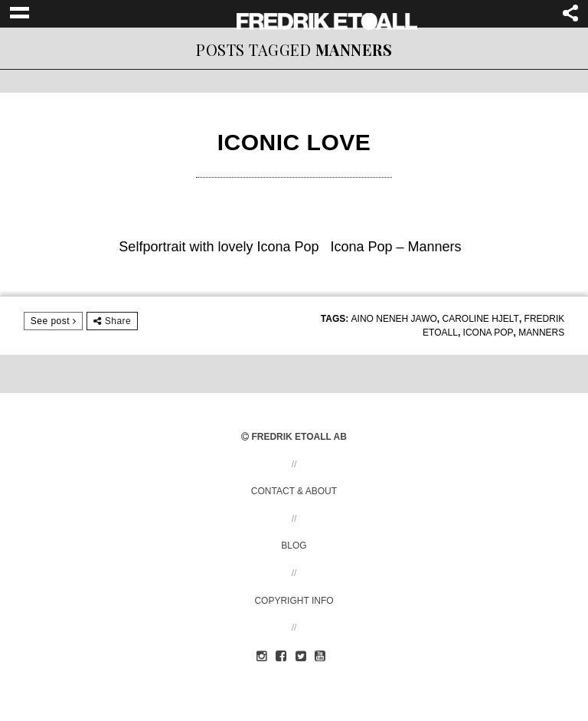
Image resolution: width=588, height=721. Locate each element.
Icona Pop (488, 333)
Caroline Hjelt (480, 319)
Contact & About (294, 491)
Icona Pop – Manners (396, 247)
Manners (541, 333)
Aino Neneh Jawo (394, 319)
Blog (294, 546)
